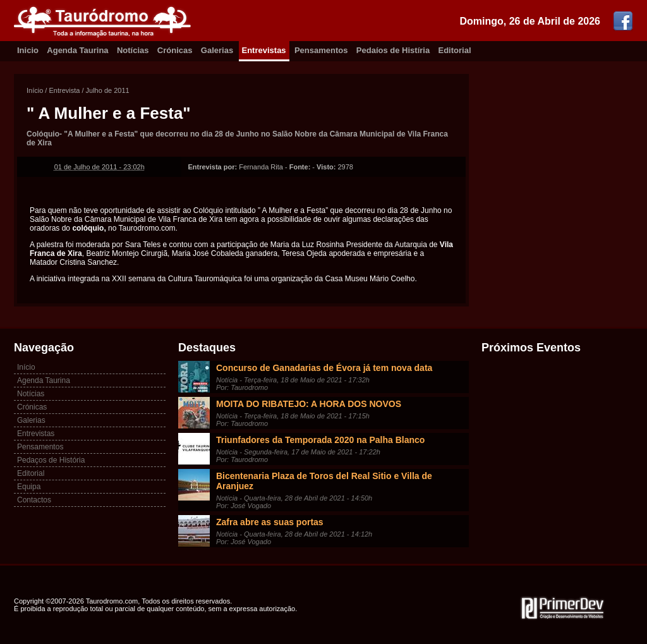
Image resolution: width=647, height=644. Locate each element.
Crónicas (175, 50)
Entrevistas (264, 50)
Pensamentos (321, 50)
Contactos (34, 500)
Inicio (28, 50)
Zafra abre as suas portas (270, 522)
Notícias (133, 50)
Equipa (29, 487)
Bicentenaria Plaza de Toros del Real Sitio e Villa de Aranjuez (324, 481)
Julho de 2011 (108, 90)
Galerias (217, 50)
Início (35, 90)
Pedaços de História (51, 460)
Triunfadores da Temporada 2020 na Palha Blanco (320, 440)
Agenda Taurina (77, 50)
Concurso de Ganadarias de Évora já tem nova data (324, 368)
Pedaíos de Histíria (393, 50)
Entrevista (64, 90)
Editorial (455, 50)
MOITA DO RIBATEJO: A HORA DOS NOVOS (309, 404)
